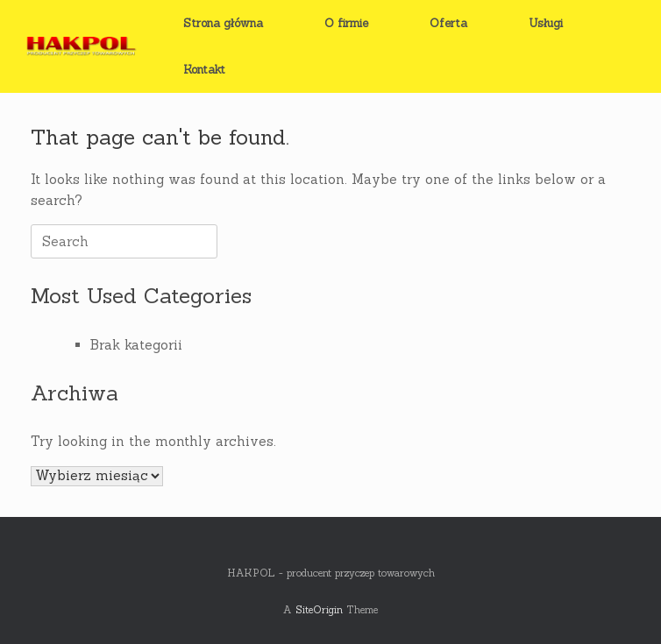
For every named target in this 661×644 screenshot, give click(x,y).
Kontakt (204, 70)
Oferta (448, 23)
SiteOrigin (319, 609)
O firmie (346, 23)
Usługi (546, 23)
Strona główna (223, 23)
